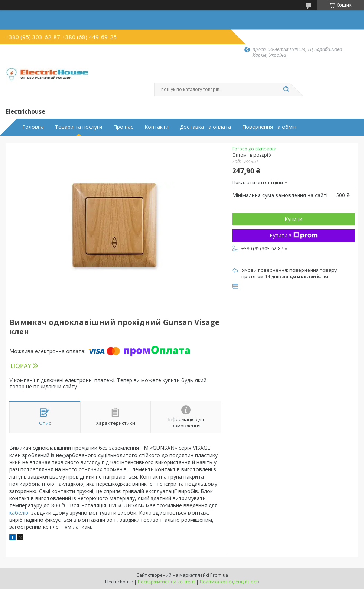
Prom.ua (219, 575)
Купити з (294, 235)
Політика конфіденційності (229, 582)
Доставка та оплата (205, 127)
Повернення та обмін (269, 127)
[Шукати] (286, 90)
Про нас (123, 127)
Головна (33, 127)
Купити (293, 219)
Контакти (157, 127)
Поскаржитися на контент (166, 582)
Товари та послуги (79, 127)
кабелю (19, 513)
